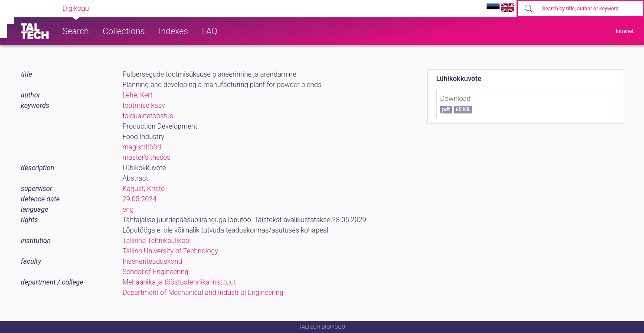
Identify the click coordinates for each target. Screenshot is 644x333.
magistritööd (142, 147)
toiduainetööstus (148, 116)
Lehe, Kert (137, 95)
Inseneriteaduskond (152, 261)
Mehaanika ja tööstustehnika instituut (179, 282)
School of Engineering (155, 272)
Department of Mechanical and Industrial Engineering (203, 293)
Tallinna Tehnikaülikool (157, 241)
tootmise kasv (144, 105)
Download (456, 104)
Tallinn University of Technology (170, 251)
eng (128, 209)
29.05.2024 (139, 199)
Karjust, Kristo (144, 189)
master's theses (146, 157)
